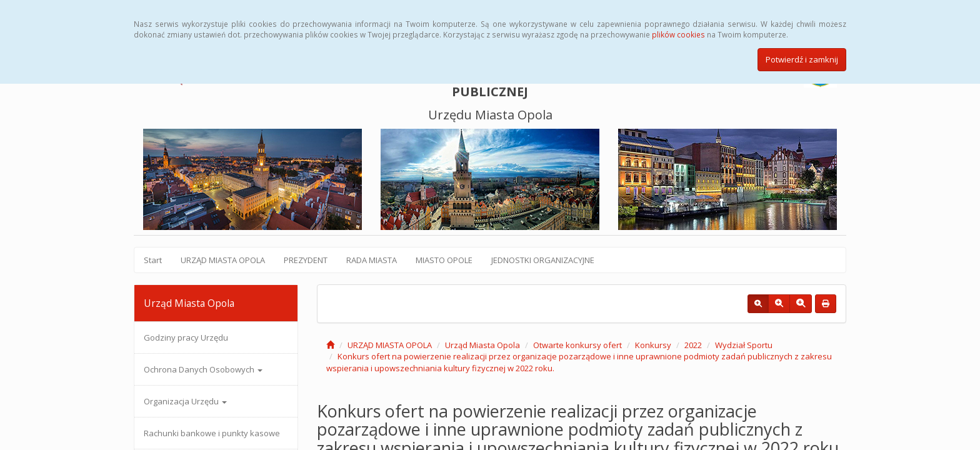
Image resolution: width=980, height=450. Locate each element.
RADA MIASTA (372, 260)
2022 (693, 345)
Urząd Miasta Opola (482, 345)
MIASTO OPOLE (444, 260)
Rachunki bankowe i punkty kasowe (212, 433)
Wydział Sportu (744, 345)
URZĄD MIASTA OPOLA (223, 260)
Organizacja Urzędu (185, 401)
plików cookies (678, 34)
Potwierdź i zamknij (802, 59)
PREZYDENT (306, 260)
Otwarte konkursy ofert (577, 345)
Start (153, 260)
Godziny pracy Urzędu (186, 337)
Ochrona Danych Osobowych (203, 369)
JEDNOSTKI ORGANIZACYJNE (543, 260)
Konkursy (653, 345)
